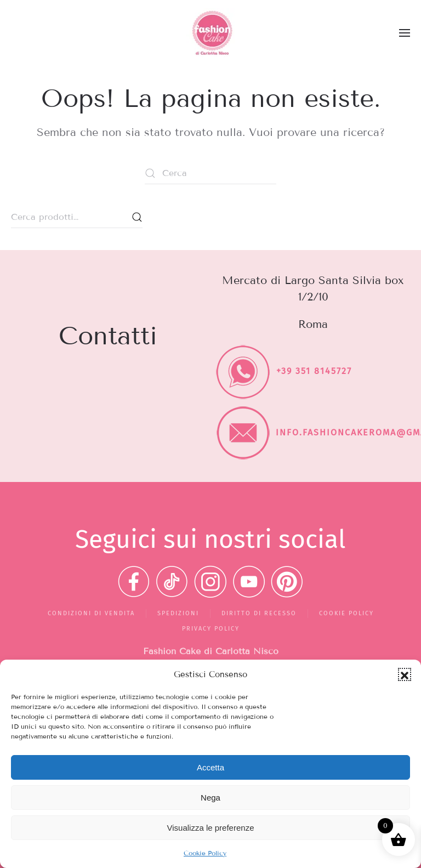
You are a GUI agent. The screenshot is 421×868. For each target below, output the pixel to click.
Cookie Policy (205, 853)
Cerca (137, 217)
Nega (210, 798)
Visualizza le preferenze (211, 828)
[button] (405, 674)
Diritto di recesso (259, 613)
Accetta (210, 767)
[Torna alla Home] (210, 33)
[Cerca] (210, 173)
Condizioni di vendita (91, 613)
